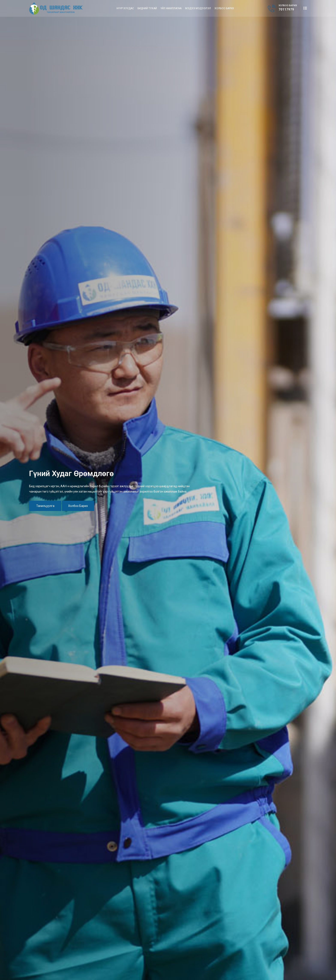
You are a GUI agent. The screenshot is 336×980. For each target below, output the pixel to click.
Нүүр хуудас (125, 8)
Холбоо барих (224, 8)
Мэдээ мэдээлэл (198, 8)
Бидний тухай (147, 8)
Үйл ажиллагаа (171, 8)
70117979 (286, 9)
